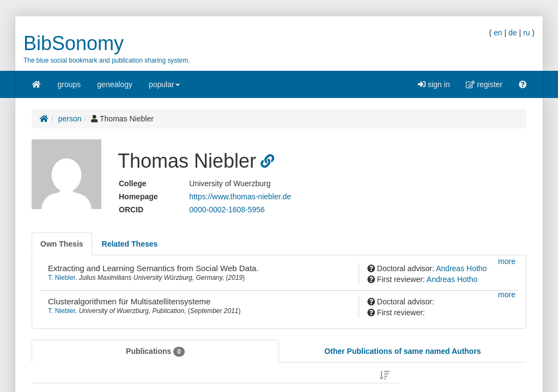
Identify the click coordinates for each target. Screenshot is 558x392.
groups (69, 84)
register (484, 84)
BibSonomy (74, 43)
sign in (434, 84)
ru (526, 33)
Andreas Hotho (461, 268)
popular (164, 88)
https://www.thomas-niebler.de (240, 197)
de (513, 33)
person (70, 119)
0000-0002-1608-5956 (227, 210)
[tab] (62, 244)
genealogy (115, 84)
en (498, 33)
